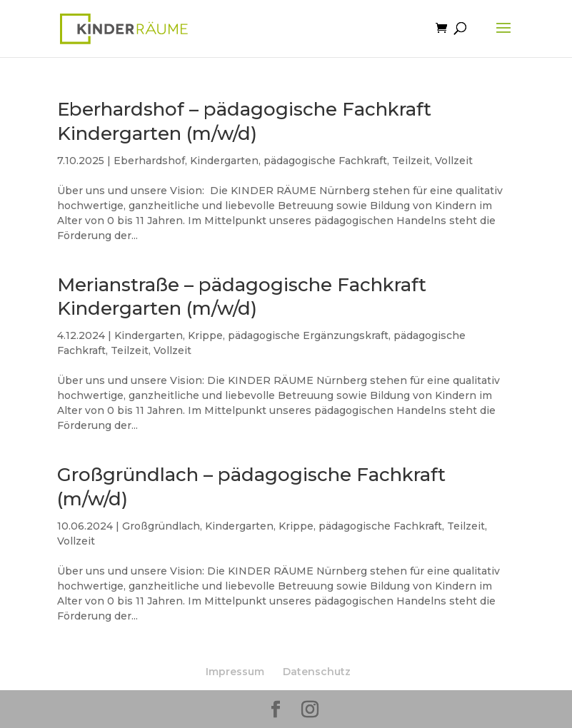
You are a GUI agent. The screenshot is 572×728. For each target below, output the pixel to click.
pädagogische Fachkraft (325, 161)
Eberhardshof (149, 161)
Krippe (205, 335)
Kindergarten (224, 161)
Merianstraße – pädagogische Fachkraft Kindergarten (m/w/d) (242, 297)
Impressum (235, 672)
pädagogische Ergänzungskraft (308, 335)
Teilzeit (411, 161)
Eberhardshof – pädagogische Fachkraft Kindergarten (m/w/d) (244, 121)
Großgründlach (161, 526)
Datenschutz (317, 672)
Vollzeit (454, 161)
